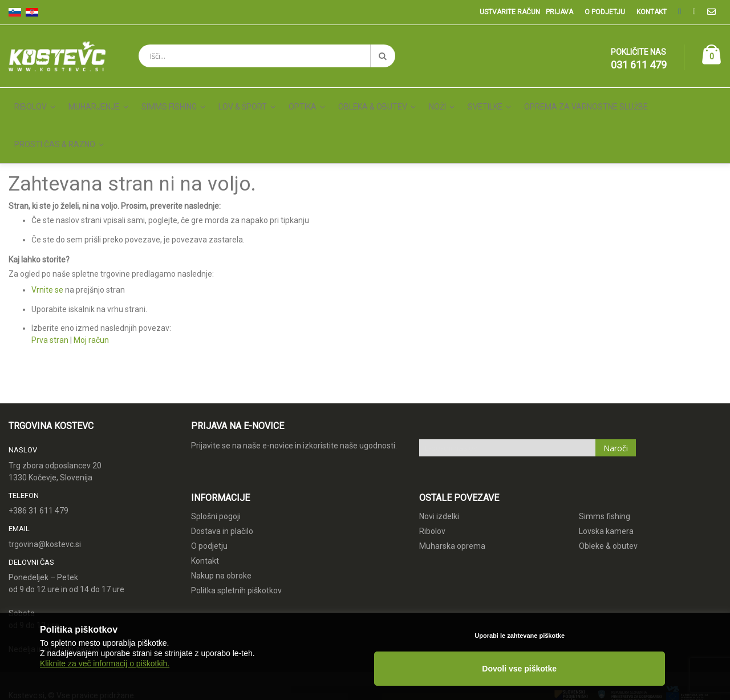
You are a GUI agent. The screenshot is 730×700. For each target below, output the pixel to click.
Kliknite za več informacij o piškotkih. (105, 678)
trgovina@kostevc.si (45, 492)
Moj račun (91, 288)
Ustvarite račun (510, 12)
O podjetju (605, 12)
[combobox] (267, 56)
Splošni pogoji (216, 464)
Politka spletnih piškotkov (236, 539)
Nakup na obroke (221, 524)
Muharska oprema (452, 494)
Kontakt (652, 12)
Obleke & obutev (608, 494)
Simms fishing (605, 464)
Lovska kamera (606, 479)
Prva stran (50, 288)
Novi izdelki (439, 464)
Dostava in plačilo (222, 479)
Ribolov (432, 479)
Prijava (559, 12)
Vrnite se (47, 238)
